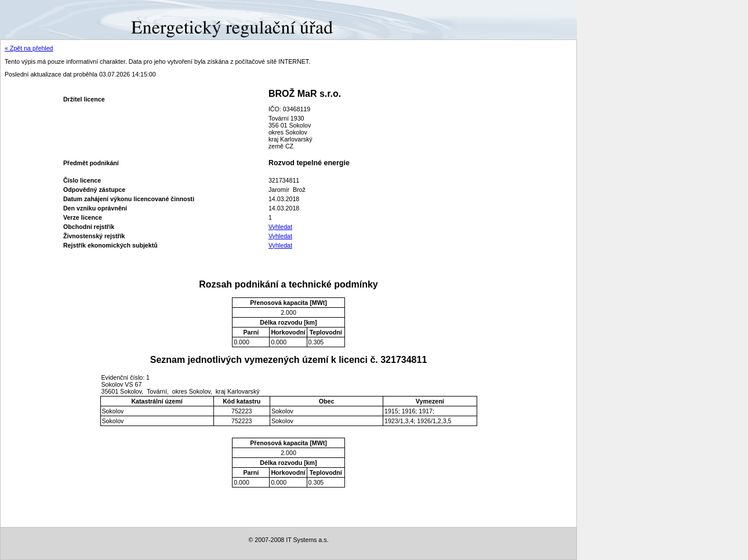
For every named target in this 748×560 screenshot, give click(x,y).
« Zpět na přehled (29, 48)
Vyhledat (280, 227)
